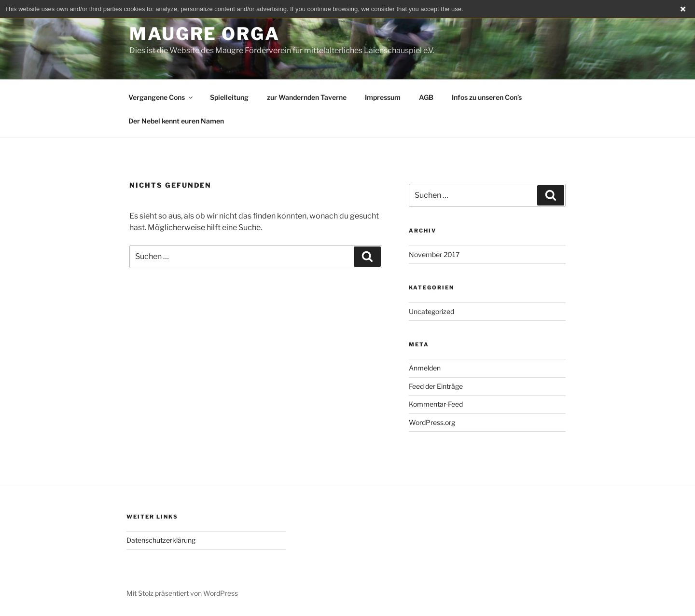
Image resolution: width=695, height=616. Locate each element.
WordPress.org (432, 422)
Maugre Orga (205, 34)
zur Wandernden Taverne (307, 97)
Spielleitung (229, 97)
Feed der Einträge (436, 386)
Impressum (383, 97)
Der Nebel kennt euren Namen (176, 121)
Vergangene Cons (161, 97)
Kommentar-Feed (436, 404)
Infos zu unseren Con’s (487, 97)
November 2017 (434, 254)
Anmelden (425, 368)
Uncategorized (431, 311)
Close (683, 9)
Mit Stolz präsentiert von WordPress (182, 593)
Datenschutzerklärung (161, 540)
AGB (426, 97)
